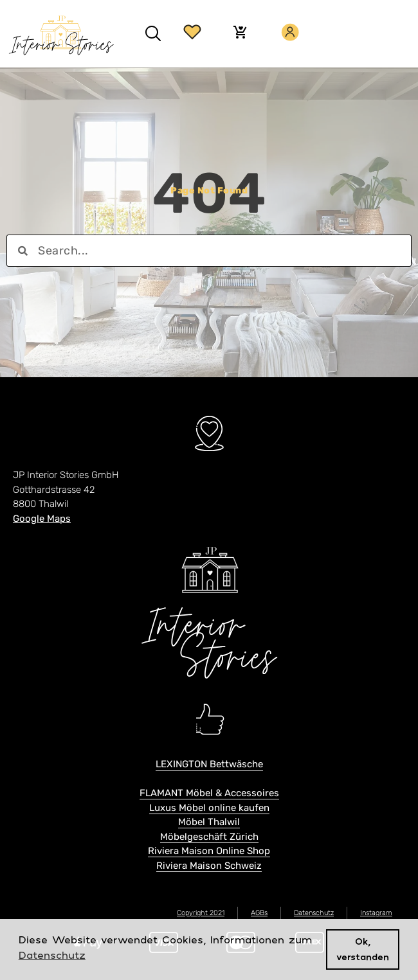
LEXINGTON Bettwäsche (209, 764)
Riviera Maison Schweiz (209, 866)
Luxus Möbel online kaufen (209, 808)
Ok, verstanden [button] (363, 949)
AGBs (259, 913)
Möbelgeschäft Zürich (209, 837)
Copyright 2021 (201, 913)
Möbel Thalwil (209, 822)
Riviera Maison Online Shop (209, 851)
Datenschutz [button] (52, 955)
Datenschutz (314, 913)
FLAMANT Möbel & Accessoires (209, 793)
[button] (153, 34)
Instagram (376, 913)
